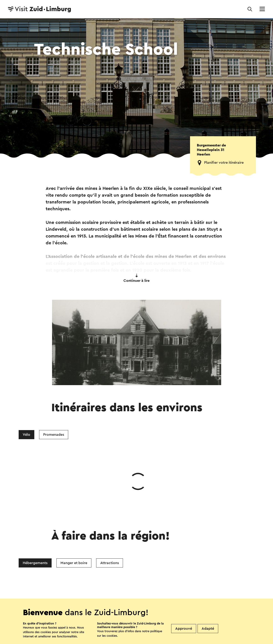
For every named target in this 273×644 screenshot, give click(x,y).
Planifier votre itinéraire (224, 163)
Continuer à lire (136, 278)
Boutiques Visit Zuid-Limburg (103, 597)
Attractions (110, 495)
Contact (60, 597)
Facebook (99, 546)
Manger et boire (74, 495)
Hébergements (35, 495)
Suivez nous (61, 609)
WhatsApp (64, 546)
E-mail (150, 546)
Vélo (26, 435)
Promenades (54, 435)
